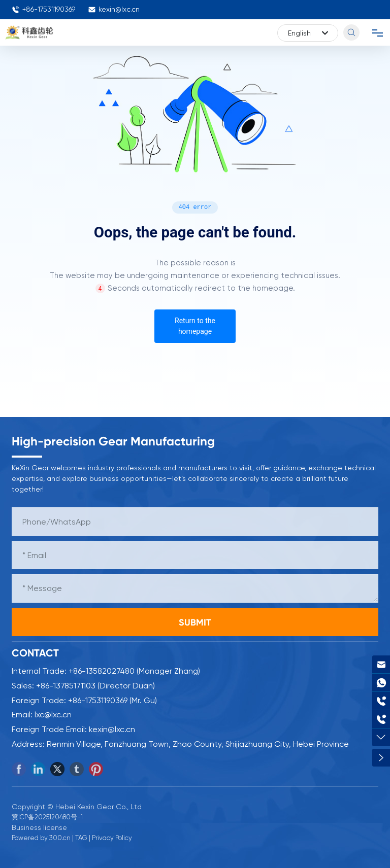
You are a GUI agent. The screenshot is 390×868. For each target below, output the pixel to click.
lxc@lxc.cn (53, 715)
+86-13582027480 (102, 671)
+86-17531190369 (43, 9)
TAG (81, 838)
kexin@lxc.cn (114, 9)
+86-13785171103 (66, 686)
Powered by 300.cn (41, 838)
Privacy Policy (112, 838)
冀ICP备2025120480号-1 (47, 817)
